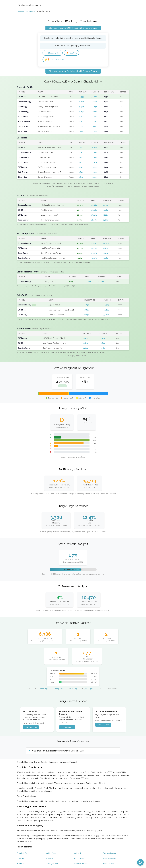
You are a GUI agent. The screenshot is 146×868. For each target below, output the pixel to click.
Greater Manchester (26, 11)
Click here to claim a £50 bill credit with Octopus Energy (73, 28)
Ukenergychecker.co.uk (29, 5)
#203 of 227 (59, 689)
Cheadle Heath (81, 864)
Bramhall (21, 864)
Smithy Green (51, 854)
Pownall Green (109, 859)
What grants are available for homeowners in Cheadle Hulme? (58, 751)
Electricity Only (53, 53)
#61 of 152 (88, 689)
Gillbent (78, 854)
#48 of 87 (74, 689)
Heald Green (108, 864)
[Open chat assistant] (140, 862)
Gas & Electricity (55, 60)
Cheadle (20, 859)
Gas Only (73, 53)
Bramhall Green (110, 854)
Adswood (50, 859)
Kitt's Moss (79, 859)
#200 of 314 (44, 689)
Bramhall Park (23, 854)
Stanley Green (52, 864)
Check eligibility (31, 728)
